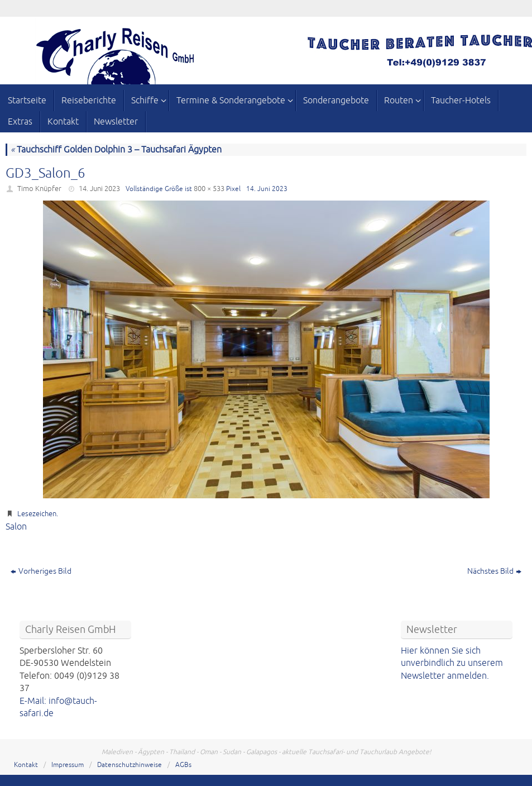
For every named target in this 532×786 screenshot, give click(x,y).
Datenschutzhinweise (130, 765)
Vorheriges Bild (41, 571)
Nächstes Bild (494, 571)
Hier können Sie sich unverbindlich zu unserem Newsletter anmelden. (452, 663)
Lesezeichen (37, 514)
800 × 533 (209, 189)
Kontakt (26, 765)
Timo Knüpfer (39, 189)
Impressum (68, 765)
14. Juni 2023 (99, 189)
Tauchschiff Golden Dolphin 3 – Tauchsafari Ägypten (116, 150)
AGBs (183, 765)
